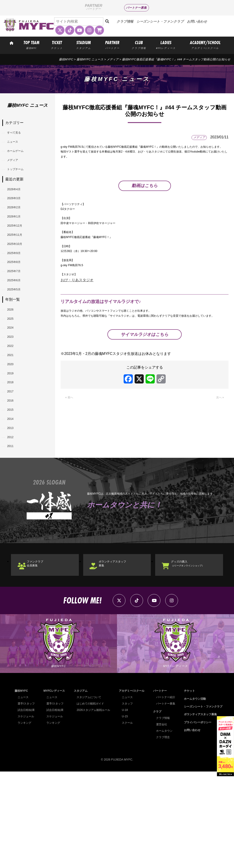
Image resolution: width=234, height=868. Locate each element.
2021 (13, 414)
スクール (126, 819)
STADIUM (84, 45)
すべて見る (18, 134)
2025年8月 (18, 297)
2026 (13, 355)
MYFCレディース (54, 787)
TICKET (57, 45)
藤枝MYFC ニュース (90, 59)
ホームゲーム (20, 157)
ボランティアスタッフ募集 (122, 652)
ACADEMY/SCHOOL (205, 45)
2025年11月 (19, 262)
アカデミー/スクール (131, 787)
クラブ (155, 808)
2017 (13, 460)
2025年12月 (19, 250)
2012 (13, 519)
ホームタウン (163, 827)
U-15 (123, 813)
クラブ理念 (161, 833)
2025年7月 (18, 309)
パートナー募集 (136, 8)
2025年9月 (18, 285)
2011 (13, 531)
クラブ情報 (125, 21)
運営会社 (160, 821)
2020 (13, 425)
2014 (13, 495)
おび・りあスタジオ (77, 318)
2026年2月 (18, 227)
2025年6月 (18, 321)
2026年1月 (18, 239)
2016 (13, 472)
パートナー (158, 787)
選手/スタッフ (27, 800)
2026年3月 (18, 215)
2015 (13, 484)
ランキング (25, 819)
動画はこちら (145, 199)
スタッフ (126, 800)
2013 (13, 507)
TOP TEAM (31, 45)
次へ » (219, 447)
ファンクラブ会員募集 (42, 652)
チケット (187, 787)
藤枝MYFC (66, 59)
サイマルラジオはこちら (145, 383)
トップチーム (20, 181)
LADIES (166, 45)
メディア (113, 59)
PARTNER (112, 45)
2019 (13, 437)
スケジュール (27, 813)
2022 (13, 402)
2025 (13, 367)
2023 (13, 390)
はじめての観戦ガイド (90, 800)
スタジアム (79, 787)
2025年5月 (18, 332)
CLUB (139, 45)
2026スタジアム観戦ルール (93, 806)
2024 (13, 378)
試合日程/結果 (27, 806)
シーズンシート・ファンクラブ (160, 21)
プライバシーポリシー (196, 819)
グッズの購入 (197, 652)
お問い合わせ (197, 21)
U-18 (123, 806)
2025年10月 (19, 274)
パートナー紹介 (164, 794)
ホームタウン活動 (193, 795)
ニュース (16, 146)
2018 (13, 449)
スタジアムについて (88, 794)
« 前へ (70, 447)
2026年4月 (18, 204)
